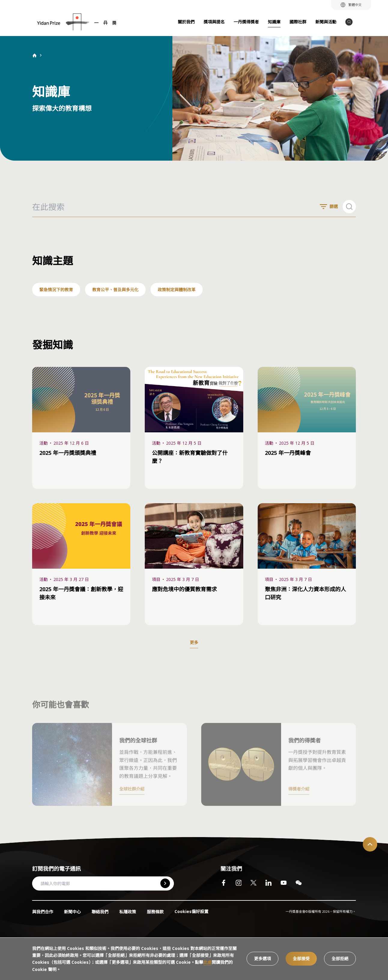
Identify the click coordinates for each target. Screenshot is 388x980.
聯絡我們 (100, 912)
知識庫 (274, 22)
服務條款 (155, 912)
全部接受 (301, 959)
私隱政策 (128, 912)
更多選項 (262, 959)
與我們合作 (43, 912)
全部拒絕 (340, 959)
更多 (194, 642)
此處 (208, 962)
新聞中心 (72, 912)
